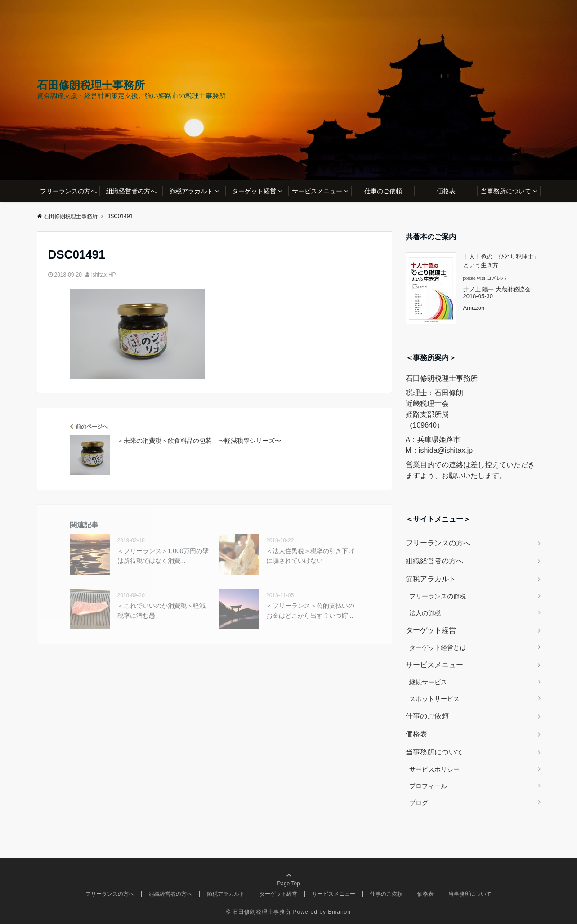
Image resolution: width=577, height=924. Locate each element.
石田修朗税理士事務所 (91, 85)
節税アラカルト (191, 191)
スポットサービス (434, 699)
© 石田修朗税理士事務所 (259, 912)
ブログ (419, 803)
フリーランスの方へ (68, 191)
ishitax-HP (104, 275)
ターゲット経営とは (438, 647)
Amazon (474, 308)
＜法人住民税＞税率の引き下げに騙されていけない (310, 556)
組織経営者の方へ (131, 191)
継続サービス (428, 682)
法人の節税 (425, 613)
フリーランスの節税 (438, 596)
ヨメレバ (496, 278)
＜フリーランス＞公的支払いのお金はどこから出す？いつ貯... (310, 611)
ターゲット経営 (254, 191)
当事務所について (506, 191)
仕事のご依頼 (383, 191)
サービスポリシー (434, 769)
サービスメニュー (317, 191)
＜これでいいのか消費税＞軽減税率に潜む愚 (161, 611)
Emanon (339, 912)
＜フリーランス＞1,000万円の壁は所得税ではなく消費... (163, 556)
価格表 (446, 191)
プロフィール (428, 786)
